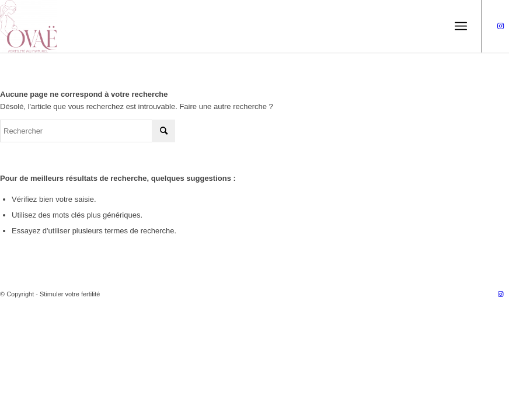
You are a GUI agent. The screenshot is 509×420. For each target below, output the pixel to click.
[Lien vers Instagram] (500, 26)
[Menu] (461, 26)
